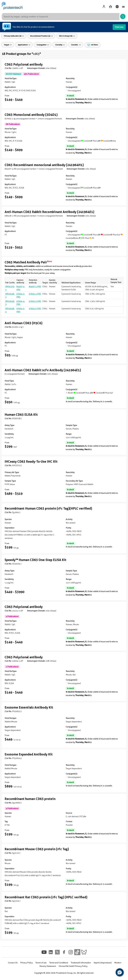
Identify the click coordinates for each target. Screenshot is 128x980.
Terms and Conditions (59, 963)
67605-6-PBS (35, 309)
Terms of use (41, 963)
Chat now (119, 27)
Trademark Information (81, 963)
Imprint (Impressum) (103, 963)
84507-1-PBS (35, 286)
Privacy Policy (26, 963)
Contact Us (13, 963)
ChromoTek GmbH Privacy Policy (73, 966)
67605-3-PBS (35, 294)
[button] (120, 972)
